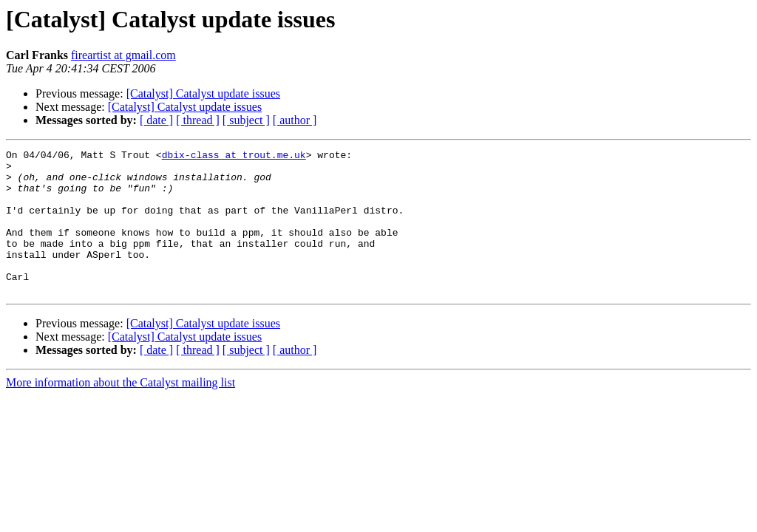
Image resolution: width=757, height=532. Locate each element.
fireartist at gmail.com (123, 55)
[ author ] (295, 120)
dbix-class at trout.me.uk (234, 157)
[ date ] (156, 120)
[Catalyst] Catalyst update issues (203, 93)
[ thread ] (198, 120)
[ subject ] (246, 120)
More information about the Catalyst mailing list (120, 411)
